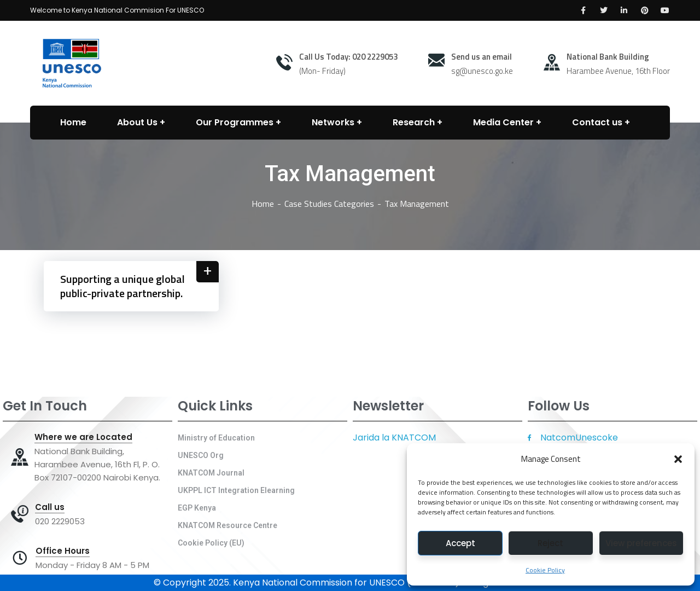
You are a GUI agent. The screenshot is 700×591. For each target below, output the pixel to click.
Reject (550, 543)
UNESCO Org (201, 455)
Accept (460, 543)
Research (414, 122)
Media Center (503, 122)
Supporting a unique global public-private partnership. (122, 286)
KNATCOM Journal (211, 473)
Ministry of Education (216, 438)
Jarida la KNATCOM (394, 438)
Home (263, 204)
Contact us (597, 122)
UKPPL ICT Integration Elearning (236, 490)
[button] (678, 459)
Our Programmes (235, 122)
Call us (50, 507)
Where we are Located (83, 437)
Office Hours (63, 551)
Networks (333, 122)
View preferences (641, 543)
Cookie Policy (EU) (211, 543)
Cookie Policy (545, 570)
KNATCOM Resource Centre (227, 525)
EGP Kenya (197, 508)
